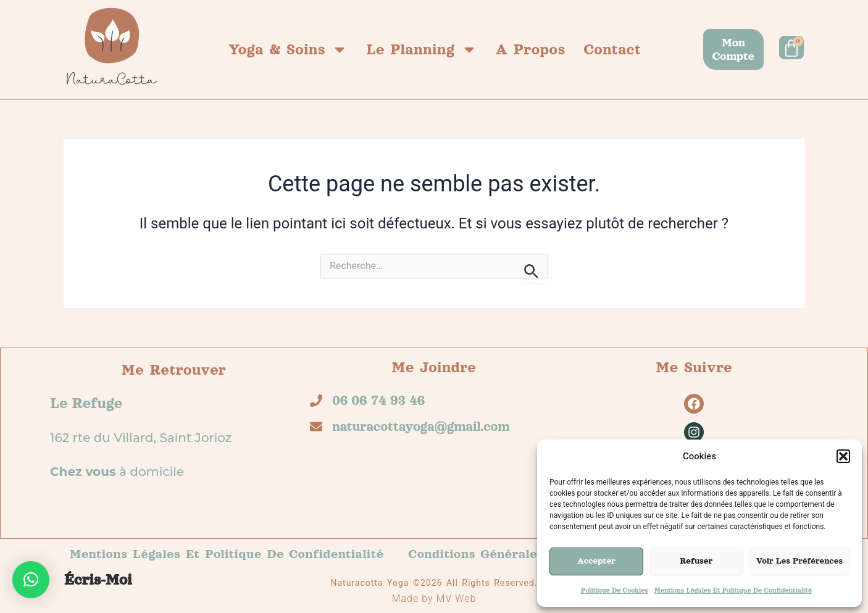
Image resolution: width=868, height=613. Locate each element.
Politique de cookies (615, 590)
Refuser (696, 561)
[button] (843, 456)
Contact (613, 49)
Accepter (596, 561)
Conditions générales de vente (508, 554)
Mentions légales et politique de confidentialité (733, 590)
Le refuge (86, 403)
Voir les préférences (799, 561)
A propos (531, 49)
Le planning (422, 49)
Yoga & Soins (288, 49)
